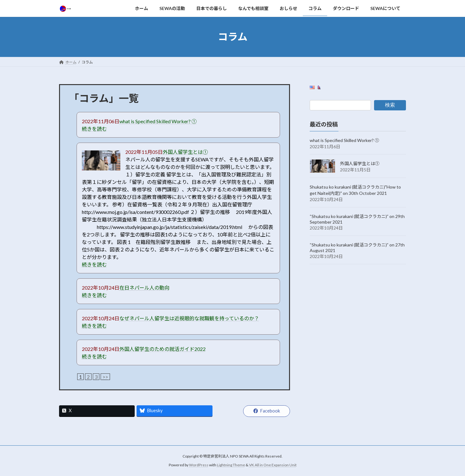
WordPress (199, 465)
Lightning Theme (231, 465)
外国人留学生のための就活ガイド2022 (162, 349)
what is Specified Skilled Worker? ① (158, 121)
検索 (390, 105)
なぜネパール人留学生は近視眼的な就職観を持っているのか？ (189, 318)
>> (105, 377)
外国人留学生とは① (185, 152)
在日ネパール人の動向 (144, 288)
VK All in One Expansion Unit (273, 465)
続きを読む (94, 129)
